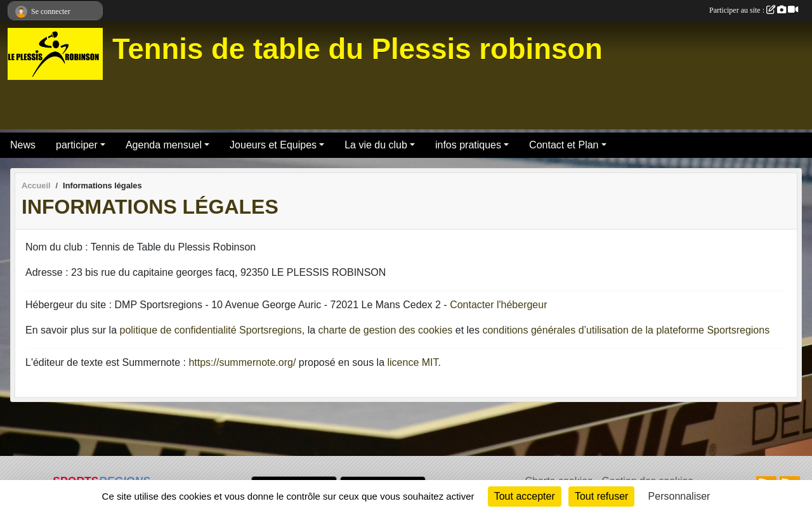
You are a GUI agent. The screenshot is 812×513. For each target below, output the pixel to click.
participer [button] (77, 145)
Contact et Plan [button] (564, 145)
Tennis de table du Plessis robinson (357, 49)
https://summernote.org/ (242, 362)
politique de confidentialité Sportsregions (211, 330)
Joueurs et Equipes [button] (273, 145)
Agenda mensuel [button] (164, 145)
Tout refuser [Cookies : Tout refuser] (601, 496)
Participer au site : (754, 10)
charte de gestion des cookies (386, 330)
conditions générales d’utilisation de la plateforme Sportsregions (626, 330)
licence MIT (412, 362)
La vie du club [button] (376, 145)
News (23, 145)
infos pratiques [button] (468, 145)
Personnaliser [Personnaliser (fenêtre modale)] (679, 496)
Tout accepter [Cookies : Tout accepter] (525, 496)
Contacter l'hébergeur (498, 305)
